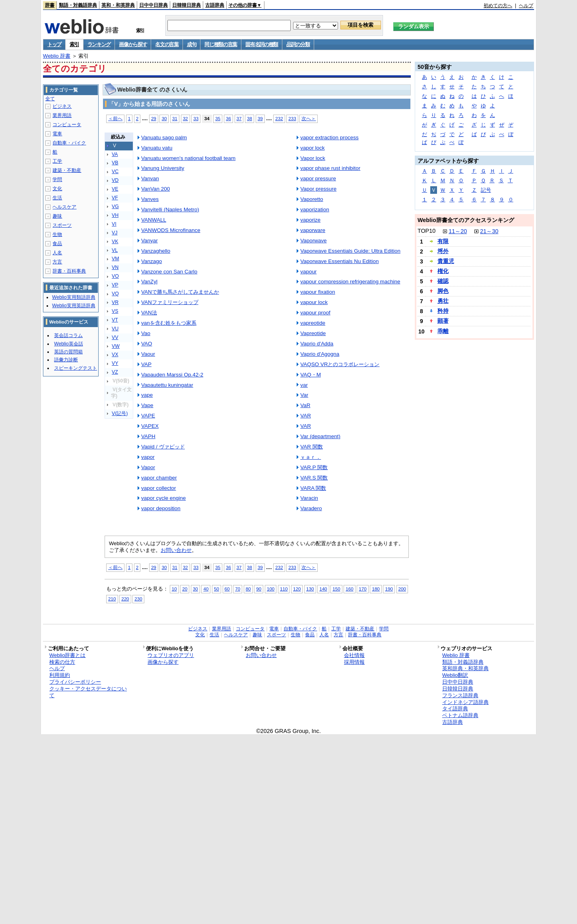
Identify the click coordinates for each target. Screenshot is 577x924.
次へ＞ (309, 118)
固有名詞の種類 (262, 44)
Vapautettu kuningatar (167, 385)
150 (336, 589)
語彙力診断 (66, 360)
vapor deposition (161, 508)
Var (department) (320, 436)
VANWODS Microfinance (171, 230)
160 (349, 589)
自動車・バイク (69, 143)
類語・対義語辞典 (78, 5)
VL (115, 250)
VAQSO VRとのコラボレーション (340, 364)
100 (271, 589)
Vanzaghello (156, 251)
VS (115, 311)
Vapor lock (313, 158)
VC (115, 172)
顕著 (443, 321)
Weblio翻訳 (455, 675)
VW (116, 346)
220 (125, 599)
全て (50, 99)
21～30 (489, 231)
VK (115, 242)
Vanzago (152, 261)
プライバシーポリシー (75, 682)
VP (115, 285)
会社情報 (354, 655)
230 (138, 599)
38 (250, 118)
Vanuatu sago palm (164, 137)
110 (284, 589)
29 (154, 118)
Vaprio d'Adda (317, 344)
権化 (443, 271)
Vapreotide (313, 333)
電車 (57, 134)
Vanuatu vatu (157, 148)
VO (115, 276)
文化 (57, 189)
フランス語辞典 (460, 695)
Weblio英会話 (68, 344)
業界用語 (62, 115)
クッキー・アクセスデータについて (88, 692)
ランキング (99, 44)
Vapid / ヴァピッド (163, 447)
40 (206, 589)
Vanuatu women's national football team (188, 158)
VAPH (148, 436)
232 (279, 118)
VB (115, 163)
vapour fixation (318, 292)
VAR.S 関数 (314, 478)
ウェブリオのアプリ (171, 655)
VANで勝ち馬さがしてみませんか (180, 292)
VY (115, 363)
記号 (486, 190)
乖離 (443, 331)
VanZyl (149, 282)
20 (185, 589)
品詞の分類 (298, 44)
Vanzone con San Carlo (169, 272)
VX (115, 355)
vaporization (315, 210)
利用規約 (60, 675)
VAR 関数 (311, 447)
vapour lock (314, 302)
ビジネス (62, 106)
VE (115, 189)
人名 (57, 253)
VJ (115, 233)
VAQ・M (311, 375)
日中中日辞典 (153, 5)
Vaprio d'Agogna (320, 354)
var (304, 385)
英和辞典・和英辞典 (465, 668)
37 (239, 118)
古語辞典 (215, 5)
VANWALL (154, 220)
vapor (148, 457)
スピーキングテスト (76, 368)
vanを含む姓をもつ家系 (169, 323)
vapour (308, 272)
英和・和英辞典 (118, 5)
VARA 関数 (313, 488)
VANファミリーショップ (170, 302)
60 (227, 589)
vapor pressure (318, 178)
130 (310, 589)
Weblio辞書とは (67, 655)
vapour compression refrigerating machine (350, 282)
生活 (57, 198)
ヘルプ (526, 6)
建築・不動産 (67, 170)
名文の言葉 (167, 44)
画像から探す (133, 44)
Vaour (148, 354)
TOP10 (426, 231)
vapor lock (312, 148)
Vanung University (163, 168)
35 (218, 118)
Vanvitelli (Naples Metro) (170, 210)
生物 (57, 234)
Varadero (311, 508)
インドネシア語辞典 (465, 702)
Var (304, 395)
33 (196, 118)
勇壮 (443, 301)
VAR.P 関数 (314, 467)
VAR (306, 416)
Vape (147, 405)
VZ (115, 372)
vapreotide (313, 323)
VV (115, 337)
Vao (146, 333)
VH (115, 215)
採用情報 (354, 662)
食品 (57, 244)
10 (174, 589)
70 (238, 589)
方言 (57, 262)
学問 (57, 179)
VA (115, 154)
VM (115, 259)
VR (115, 302)
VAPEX (150, 426)
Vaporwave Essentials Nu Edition (339, 261)
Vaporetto (312, 199)
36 (228, 118)
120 (297, 589)
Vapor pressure (318, 189)
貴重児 (446, 261)
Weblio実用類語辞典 (74, 297)
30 (164, 118)
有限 (443, 241)
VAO (147, 344)
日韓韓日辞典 (187, 5)
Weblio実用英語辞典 (74, 306)
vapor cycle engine (163, 498)
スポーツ (62, 225)
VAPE (148, 416)
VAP (146, 364)
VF (115, 198)
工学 (57, 161)
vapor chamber (159, 478)
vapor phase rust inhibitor (330, 168)
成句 (191, 44)
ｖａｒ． (311, 457)
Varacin (309, 498)
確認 (443, 281)
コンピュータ (67, 125)
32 (186, 118)
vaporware (313, 230)
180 (376, 589)
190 (389, 589)
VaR (305, 405)
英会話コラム (68, 335)
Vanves (150, 199)
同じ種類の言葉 (221, 44)
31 (175, 118)
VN (115, 267)
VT (115, 320)
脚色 (443, 291)
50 (217, 589)
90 (259, 589)
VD (115, 180)
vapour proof (315, 313)
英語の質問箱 (68, 352)
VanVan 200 (155, 189)
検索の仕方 (62, 662)
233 (292, 118)
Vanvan (150, 178)
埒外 (443, 251)
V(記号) (120, 413)
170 (362, 589)
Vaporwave (313, 241)
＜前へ (115, 118)
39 (260, 118)
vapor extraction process (329, 137)
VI (114, 224)
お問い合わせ (176, 550)
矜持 (443, 311)
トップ (54, 44)
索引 (74, 44)
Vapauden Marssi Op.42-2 (172, 375)
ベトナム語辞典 (460, 715)
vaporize (310, 220)
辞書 (50, 5)
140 (323, 589)
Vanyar (150, 241)
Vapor (148, 467)
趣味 (57, 216)
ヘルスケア (64, 207)
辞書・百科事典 (69, 271)
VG (115, 207)
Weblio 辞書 (57, 56)
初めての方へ (498, 6)
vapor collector (159, 488)
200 (402, 589)
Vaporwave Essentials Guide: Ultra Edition (350, 251)
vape (147, 395)
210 (112, 599)
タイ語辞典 (455, 709)
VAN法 (149, 313)
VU (115, 329)
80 (248, 589)
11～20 (458, 231)
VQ (115, 294)
